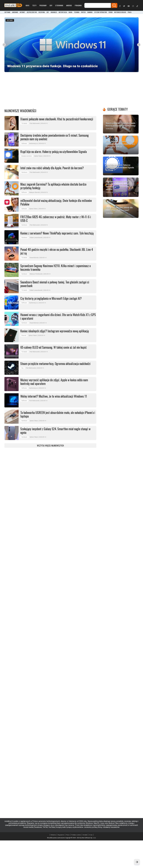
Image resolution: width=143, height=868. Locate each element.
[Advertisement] (72, 115)
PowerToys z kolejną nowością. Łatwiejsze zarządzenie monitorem (122, 63)
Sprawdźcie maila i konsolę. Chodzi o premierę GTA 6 (119, 91)
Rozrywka (42, 12)
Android (69, 5)
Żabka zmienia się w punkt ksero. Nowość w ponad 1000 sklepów (87, 63)
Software (7, 12)
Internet (22, 12)
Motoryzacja (63, 12)
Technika (77, 12)
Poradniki (78, 5)
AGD (43, 75)
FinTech (83, 12)
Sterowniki (59, 5)
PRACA (130, 12)
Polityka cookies (76, 862)
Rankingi (90, 12)
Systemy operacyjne (101, 12)
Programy (43, 5)
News (27, 5)
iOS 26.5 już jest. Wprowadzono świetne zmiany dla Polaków (20, 91)
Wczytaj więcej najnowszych (50, 473)
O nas (91, 862)
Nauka (70, 12)
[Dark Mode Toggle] (137, 862)
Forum (111, 12)
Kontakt (85, 862)
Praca (68, 862)
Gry (51, 5)
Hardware (15, 12)
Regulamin (61, 862)
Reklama (53, 862)
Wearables (54, 12)
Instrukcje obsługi (120, 12)
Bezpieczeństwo (32, 12)
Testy (34, 5)
